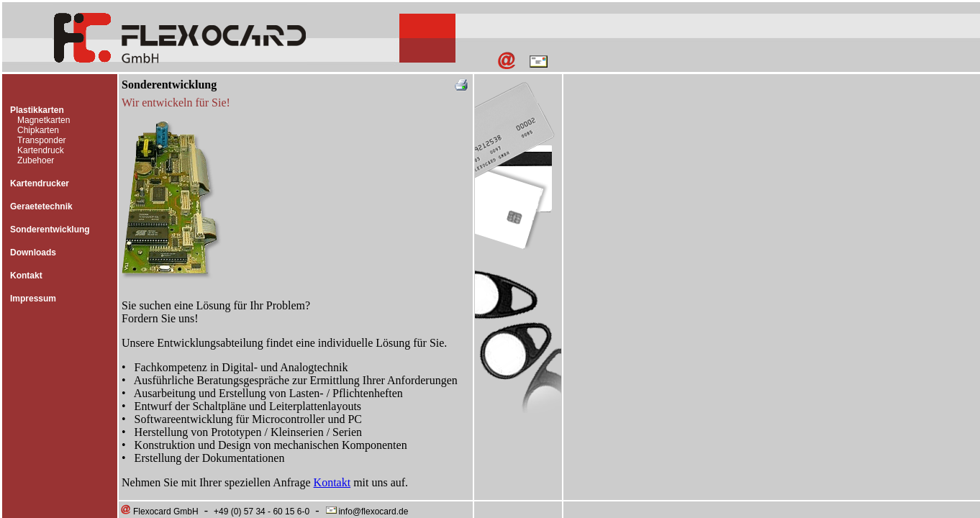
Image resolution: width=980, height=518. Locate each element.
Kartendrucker (40, 183)
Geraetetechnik (41, 206)
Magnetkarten (44, 120)
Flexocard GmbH (159, 512)
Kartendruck (41, 150)
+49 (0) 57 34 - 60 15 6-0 (262, 512)
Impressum (33, 299)
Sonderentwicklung (50, 230)
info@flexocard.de (366, 512)
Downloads (33, 253)
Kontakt (26, 276)
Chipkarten (38, 130)
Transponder (42, 140)
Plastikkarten (37, 110)
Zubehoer (36, 160)
